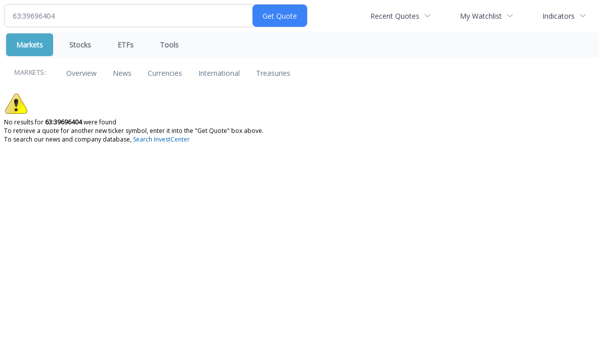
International (219, 73)
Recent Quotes (395, 16)
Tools (169, 45)
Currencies (165, 73)
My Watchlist (481, 16)
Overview (81, 73)
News (122, 73)
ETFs (125, 45)
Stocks (80, 45)
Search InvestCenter (161, 139)
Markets (30, 45)
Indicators (559, 16)
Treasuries (273, 73)
